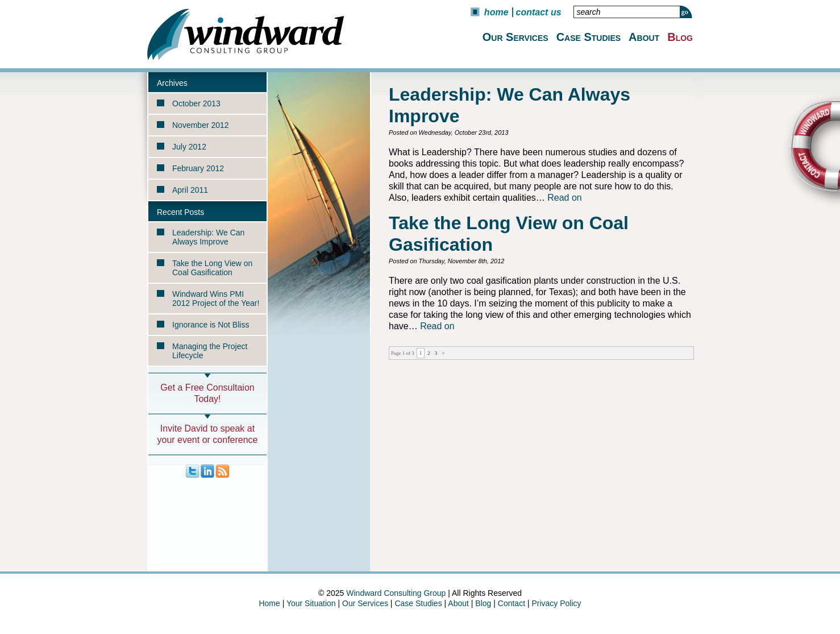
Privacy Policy (556, 603)
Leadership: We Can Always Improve (208, 237)
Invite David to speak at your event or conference (208, 434)
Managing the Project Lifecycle (210, 351)
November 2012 (201, 125)
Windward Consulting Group (396, 593)
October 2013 (196, 103)
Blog (680, 37)
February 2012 (198, 168)
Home (496, 12)
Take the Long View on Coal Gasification (212, 268)
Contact (512, 603)
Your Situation (311, 603)
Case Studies (589, 37)
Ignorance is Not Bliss (211, 325)
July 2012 (189, 147)
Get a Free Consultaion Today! (207, 393)
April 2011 (190, 190)
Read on (565, 198)
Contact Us (539, 12)
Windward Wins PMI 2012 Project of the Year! (216, 299)
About (644, 37)
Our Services (515, 37)
